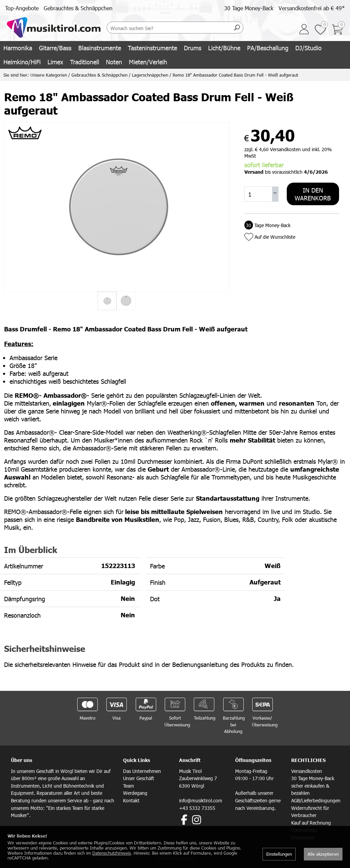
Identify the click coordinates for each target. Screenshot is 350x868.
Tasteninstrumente (152, 48)
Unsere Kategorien (49, 75)
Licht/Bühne (224, 48)
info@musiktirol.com (201, 800)
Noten (114, 62)
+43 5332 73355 (197, 808)
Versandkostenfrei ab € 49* (312, 8)
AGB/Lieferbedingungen (316, 800)
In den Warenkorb (313, 194)
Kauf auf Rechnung (311, 823)
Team (129, 786)
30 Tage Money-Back (249, 8)
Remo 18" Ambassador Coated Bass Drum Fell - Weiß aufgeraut (235, 75)
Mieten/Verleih (148, 62)
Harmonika (18, 48)
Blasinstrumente (100, 48)
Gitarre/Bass (55, 48)
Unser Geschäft (139, 778)
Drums (193, 48)
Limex (55, 62)
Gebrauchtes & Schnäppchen (78, 8)
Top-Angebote (22, 8)
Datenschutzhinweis (112, 853)
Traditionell (85, 62)
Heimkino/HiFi (22, 62)
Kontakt (131, 800)
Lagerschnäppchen (150, 75)
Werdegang (135, 793)
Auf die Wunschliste (275, 237)
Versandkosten (307, 771)
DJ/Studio (308, 48)
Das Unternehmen (142, 771)
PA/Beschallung (268, 48)
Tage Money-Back (268, 225)
